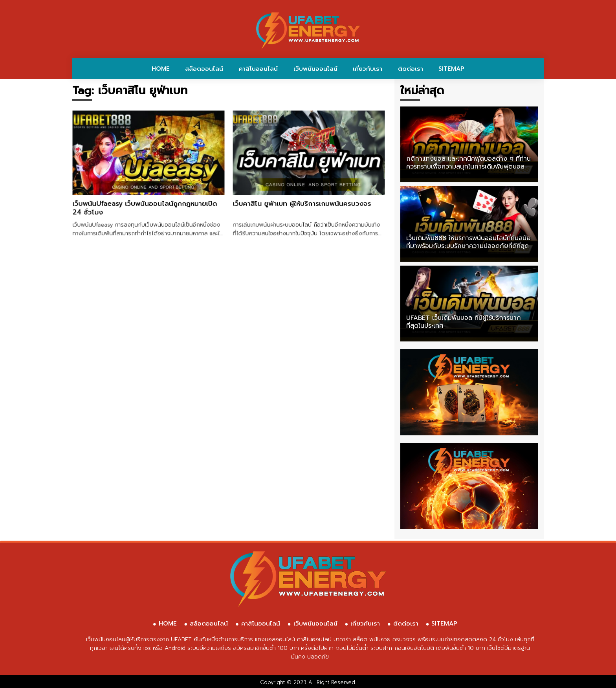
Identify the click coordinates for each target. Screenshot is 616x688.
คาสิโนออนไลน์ (258, 69)
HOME (161, 69)
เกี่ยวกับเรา (368, 69)
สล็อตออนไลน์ (204, 69)
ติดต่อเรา (411, 69)
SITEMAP (451, 69)
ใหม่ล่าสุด (422, 91)
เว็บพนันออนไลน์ (315, 69)
